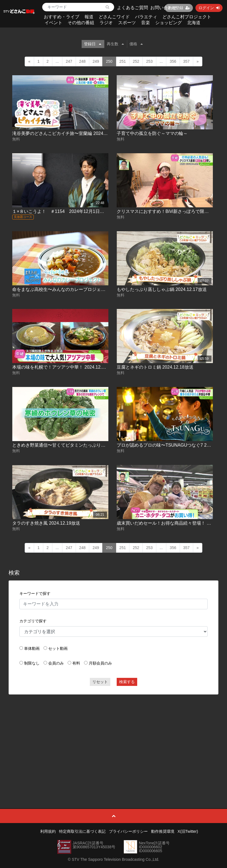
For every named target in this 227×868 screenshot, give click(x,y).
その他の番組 (81, 23)
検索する (127, 682)
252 (136, 61)
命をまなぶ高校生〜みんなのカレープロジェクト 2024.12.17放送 (77, 289)
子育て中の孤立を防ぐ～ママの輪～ (152, 133)
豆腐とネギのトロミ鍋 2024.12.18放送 (155, 367)
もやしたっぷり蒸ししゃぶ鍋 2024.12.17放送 (162, 289)
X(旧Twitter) (188, 831)
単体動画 (32, 648)
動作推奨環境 (163, 831)
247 (69, 61)
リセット (100, 682)
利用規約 (48, 831)
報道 (89, 17)
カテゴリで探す (33, 621)
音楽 (146, 23)
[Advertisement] (114, 739)
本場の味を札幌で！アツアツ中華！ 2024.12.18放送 (64, 367)
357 (186, 61)
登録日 (93, 44)
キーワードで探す (35, 593)
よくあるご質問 (132, 8)
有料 (76, 663)
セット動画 (58, 648)
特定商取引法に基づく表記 (82, 831)
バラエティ (146, 17)
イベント (53, 23)
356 (173, 61)
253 (149, 61)
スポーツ (127, 23)
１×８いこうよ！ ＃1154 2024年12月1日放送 (60, 211)
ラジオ (106, 23)
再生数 (115, 44)
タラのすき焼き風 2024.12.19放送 (46, 523)
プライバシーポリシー (128, 831)
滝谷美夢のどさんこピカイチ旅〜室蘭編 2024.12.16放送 (68, 133)
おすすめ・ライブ (62, 17)
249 (96, 61)
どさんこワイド (114, 17)
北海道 (194, 23)
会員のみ (56, 663)
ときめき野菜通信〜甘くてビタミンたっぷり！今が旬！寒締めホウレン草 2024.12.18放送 (102, 445)
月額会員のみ (100, 663)
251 (123, 61)
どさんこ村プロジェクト (187, 17)
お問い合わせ (164, 8)
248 (82, 61)
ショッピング (169, 23)
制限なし (32, 663)
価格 (136, 44)
